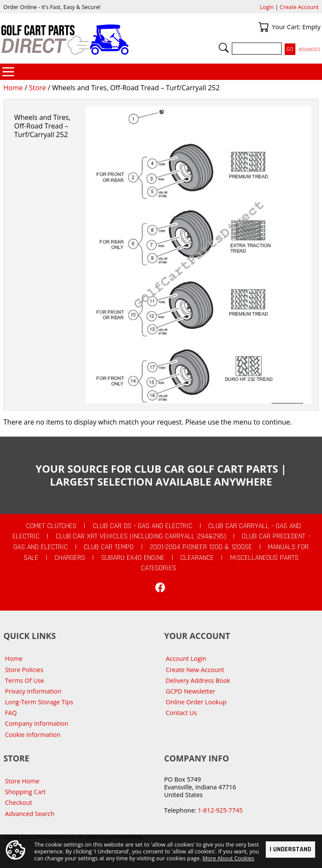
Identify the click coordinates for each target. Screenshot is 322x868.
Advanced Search (30, 814)
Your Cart (264, 27)
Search (224, 48)
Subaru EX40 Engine (133, 558)
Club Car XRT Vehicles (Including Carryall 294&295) (141, 536)
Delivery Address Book (198, 680)
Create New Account (195, 670)
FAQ (11, 713)
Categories (8, 72)
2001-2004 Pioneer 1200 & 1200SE (201, 547)
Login (267, 7)
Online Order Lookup (196, 702)
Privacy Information (33, 691)
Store (37, 88)
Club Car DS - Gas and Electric (143, 526)
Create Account (299, 7)
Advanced (309, 50)
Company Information (37, 723)
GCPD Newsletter (190, 691)
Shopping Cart (26, 792)
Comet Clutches (51, 526)
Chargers (70, 558)
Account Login (186, 659)
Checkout (19, 802)
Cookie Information (33, 735)
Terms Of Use (25, 680)
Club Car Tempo (109, 547)
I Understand (290, 849)
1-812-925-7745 (220, 810)
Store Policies (24, 670)
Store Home (22, 781)
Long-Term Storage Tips (39, 702)
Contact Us (181, 713)
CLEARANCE (197, 558)
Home (13, 88)
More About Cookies (228, 858)
